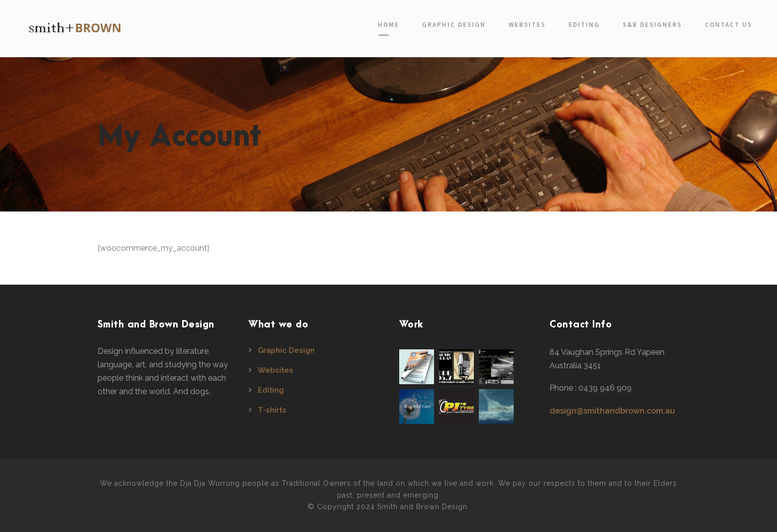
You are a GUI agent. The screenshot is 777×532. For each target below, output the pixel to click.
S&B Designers (652, 25)
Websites (527, 25)
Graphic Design (454, 25)
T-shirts (272, 410)
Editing (584, 25)
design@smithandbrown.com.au (612, 411)
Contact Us (728, 25)
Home (388, 25)
